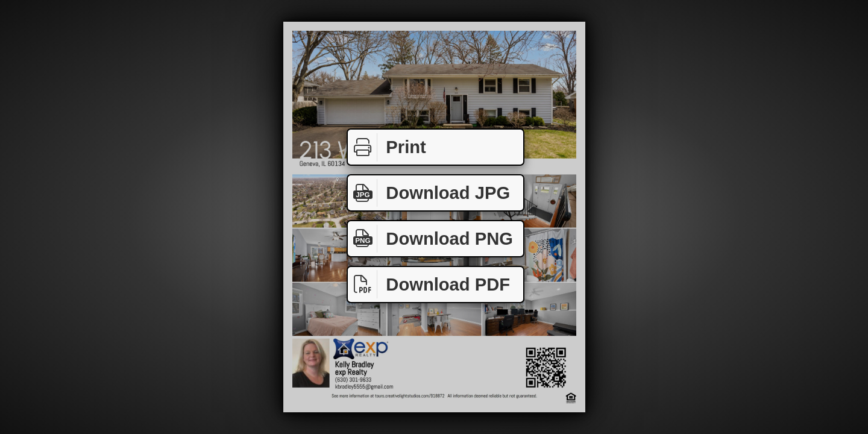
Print (387, 147)
